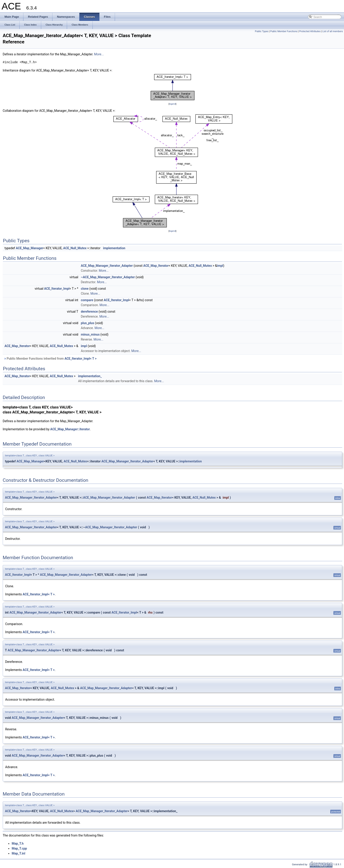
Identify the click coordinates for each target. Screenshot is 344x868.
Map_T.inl (18, 853)
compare (87, 300)
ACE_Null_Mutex (75, 248)
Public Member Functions (284, 31)
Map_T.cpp (19, 848)
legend (172, 104)
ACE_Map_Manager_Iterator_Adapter (107, 266)
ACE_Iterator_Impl (57, 289)
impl (220, 266)
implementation (114, 248)
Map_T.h (18, 843)
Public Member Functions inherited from (50, 359)
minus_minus (90, 334)
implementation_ (90, 376)
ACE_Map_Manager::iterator (70, 429)
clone (85, 289)
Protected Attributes (310, 31)
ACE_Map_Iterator (156, 266)
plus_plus (87, 323)
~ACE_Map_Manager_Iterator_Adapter (108, 277)
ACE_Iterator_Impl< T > (81, 359)
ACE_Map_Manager (29, 248)
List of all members (333, 31)
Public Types (262, 31)
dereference (89, 312)
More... (99, 54)
